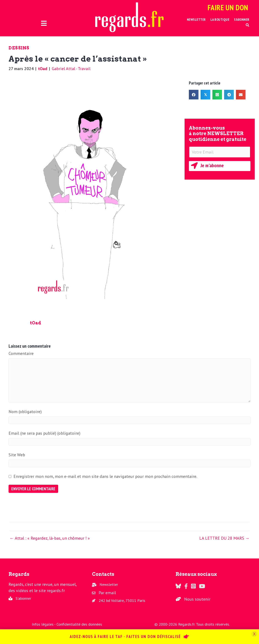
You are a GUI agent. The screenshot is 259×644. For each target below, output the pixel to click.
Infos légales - (44, 624)
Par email (107, 593)
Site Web (17, 455)
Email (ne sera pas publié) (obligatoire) (44, 433)
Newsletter (109, 584)
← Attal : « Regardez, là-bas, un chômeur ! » (50, 538)
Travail (84, 69)
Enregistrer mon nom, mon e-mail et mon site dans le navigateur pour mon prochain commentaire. (105, 476)
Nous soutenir (197, 599)
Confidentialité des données (79, 624)
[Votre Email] (220, 152)
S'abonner (23, 598)
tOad (43, 69)
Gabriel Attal (64, 69)
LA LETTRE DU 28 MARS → (224, 538)
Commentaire (21, 353)
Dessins (19, 48)
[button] (248, 25)
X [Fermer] (254, 634)
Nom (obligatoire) (25, 412)
